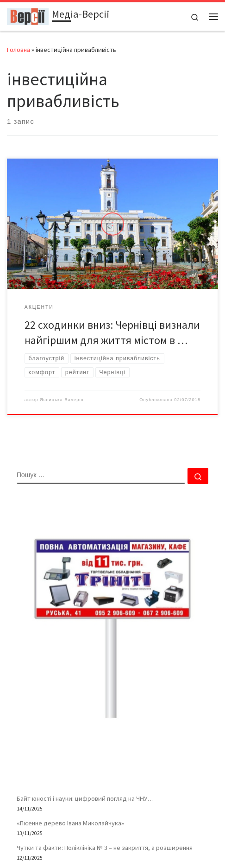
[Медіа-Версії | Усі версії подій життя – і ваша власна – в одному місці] (28, 15)
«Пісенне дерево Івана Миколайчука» (70, 823)
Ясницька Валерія (62, 400)
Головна (19, 50)
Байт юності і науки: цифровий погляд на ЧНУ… (85, 798)
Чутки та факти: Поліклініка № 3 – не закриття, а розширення (105, 848)
